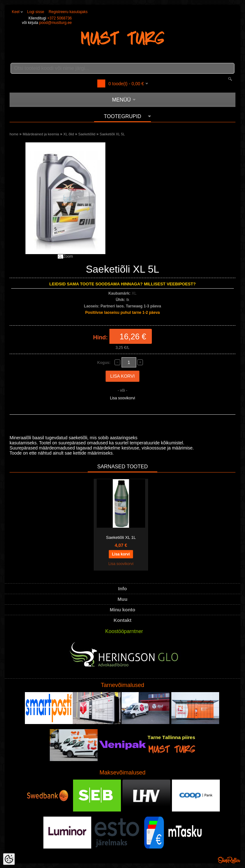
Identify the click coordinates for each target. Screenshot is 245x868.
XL (134, 293)
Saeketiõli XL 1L (121, 537)
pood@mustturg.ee (56, 23)
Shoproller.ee (229, 860)
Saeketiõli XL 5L (112, 134)
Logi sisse (36, 12)
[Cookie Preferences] (9, 859)
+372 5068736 (59, 18)
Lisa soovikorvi (123, 398)
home (14, 134)
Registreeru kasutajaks (68, 12)
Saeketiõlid (87, 134)
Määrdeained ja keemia (41, 134)
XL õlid (69, 134)
